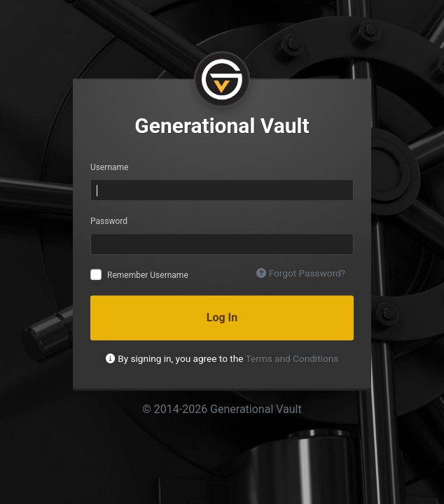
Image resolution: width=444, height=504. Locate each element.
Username (109, 167)
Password (109, 221)
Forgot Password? (301, 273)
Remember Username (148, 275)
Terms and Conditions (292, 358)
